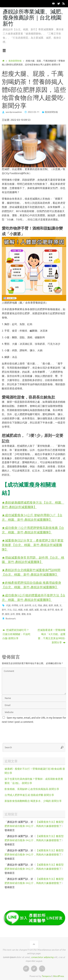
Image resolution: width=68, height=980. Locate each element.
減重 (37, 610)
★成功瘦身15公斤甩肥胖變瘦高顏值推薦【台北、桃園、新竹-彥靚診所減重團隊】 (33, 530)
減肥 (31, 610)
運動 (24, 614)
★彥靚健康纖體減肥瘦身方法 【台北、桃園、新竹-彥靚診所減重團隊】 (33, 505)
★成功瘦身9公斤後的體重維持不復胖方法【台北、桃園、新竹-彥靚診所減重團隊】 (34, 597)
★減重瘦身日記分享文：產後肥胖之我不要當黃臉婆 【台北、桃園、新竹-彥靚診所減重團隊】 (33, 545)
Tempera (46, 976)
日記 (15, 610)
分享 (21, 605)
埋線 (40, 605)
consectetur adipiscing (42, 957)
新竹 (4, 610)
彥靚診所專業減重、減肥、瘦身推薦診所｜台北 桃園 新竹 (34, 18)
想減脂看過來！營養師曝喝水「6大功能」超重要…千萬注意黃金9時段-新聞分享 (51, 636)
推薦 (56, 605)
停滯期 (15, 605)
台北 (34, 605)
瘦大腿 (43, 610)
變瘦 (18, 614)
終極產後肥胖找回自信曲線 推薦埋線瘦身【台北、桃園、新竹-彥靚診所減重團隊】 (31, 585)
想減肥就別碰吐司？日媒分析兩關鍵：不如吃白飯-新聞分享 (17, 634)
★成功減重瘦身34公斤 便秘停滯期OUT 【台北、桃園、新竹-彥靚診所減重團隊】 (32, 517)
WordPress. (59, 976)
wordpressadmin (14, 112)
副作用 (28, 605)
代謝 (8, 605)
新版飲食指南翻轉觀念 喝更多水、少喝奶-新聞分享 (33, 801)
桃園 (20, 610)
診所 (13, 614)
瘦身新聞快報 (15, 61)
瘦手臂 (51, 610)
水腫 (26, 610)
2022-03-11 (34, 112)
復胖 (51, 605)
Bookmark (11, 619)
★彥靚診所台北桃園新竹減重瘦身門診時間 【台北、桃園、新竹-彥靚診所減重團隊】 (31, 572)
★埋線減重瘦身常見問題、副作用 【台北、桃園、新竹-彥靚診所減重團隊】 (33, 560)
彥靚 (45, 605)
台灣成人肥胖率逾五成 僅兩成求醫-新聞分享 (29, 795)
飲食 (29, 614)
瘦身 (57, 610)
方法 (9, 610)
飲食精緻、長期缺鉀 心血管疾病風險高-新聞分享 (32, 789)
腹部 (7, 614)
